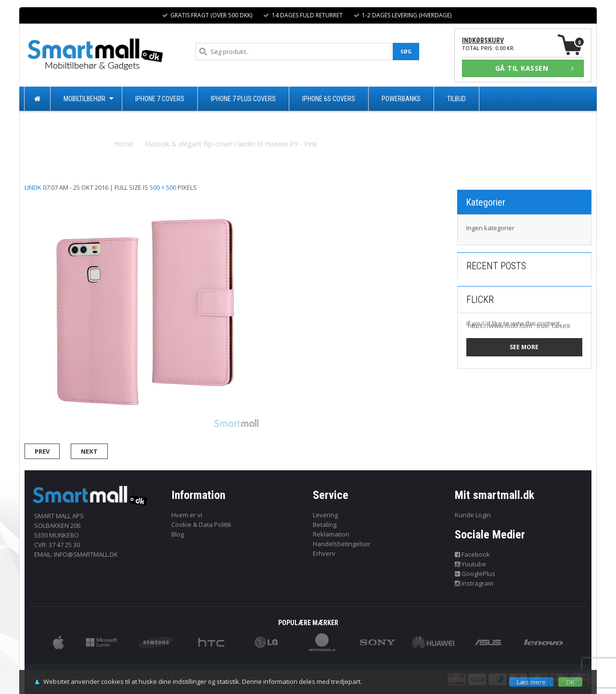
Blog (178, 534)
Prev (42, 451)
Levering (325, 515)
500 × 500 (163, 187)
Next (89, 451)
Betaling (325, 524)
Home (124, 144)
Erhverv (324, 553)
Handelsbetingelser (342, 544)
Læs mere (531, 682)
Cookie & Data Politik (201, 524)
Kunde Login (473, 515)
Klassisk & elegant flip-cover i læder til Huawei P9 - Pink (231, 144)
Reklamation (331, 534)
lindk (33, 187)
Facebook (473, 554)
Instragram (474, 583)
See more (524, 347)
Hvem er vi (187, 515)
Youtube (471, 564)
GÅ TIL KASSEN (535, 68)
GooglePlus (475, 574)
